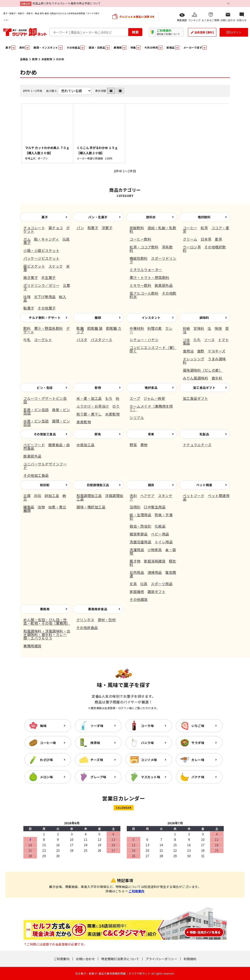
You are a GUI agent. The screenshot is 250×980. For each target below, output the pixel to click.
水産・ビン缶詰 (36, 421)
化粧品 (160, 526)
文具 (133, 584)
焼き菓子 (31, 277)
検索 (135, 32)
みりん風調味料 (196, 378)
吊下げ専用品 (45, 297)
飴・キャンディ (47, 239)
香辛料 (217, 378)
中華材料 (137, 328)
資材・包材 (107, 620)
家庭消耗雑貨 (155, 561)
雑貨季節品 (139, 534)
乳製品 (204, 434)
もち (109, 398)
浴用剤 (135, 507)
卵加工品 (52, 496)
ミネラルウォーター (146, 270)
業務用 (45, 609)
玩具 (144, 584)
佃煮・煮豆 (57, 507)
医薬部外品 (164, 285)
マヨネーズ (217, 351)
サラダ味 (198, 743)
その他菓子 (47, 308)
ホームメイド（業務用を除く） (151, 408)
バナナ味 (198, 777)
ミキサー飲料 (140, 285)
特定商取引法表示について (120, 959)
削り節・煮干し (89, 414)
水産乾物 (47, 59)
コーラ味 (147, 726)
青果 (151, 434)
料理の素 (155, 328)
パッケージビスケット (41, 258)
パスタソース (101, 340)
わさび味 (46, 760)
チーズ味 (97, 760)
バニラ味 (147, 743)
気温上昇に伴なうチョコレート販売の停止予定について (67, 3)
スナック (56, 266)
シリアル (137, 417)
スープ (135, 398)
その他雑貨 (139, 599)
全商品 (24, 59)
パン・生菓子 (98, 217)
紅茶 (204, 228)
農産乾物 (84, 422)
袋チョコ (56, 228)
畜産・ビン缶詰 (36, 410)
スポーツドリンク (153, 260)
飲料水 (151, 217)
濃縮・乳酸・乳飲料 (153, 229)
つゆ (187, 340)
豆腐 (27, 496)
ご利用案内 (136, 891)
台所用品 (137, 572)
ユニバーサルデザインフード (45, 466)
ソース (209, 340)
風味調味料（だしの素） (203, 370)
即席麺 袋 (95, 328)
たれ (197, 340)
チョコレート (34, 228)
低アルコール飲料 (144, 293)
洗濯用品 (137, 550)
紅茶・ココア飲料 (144, 247)
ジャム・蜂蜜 (154, 398)
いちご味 (198, 726)
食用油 (188, 351)
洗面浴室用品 (140, 542)
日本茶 (206, 239)
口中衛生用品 (155, 507)
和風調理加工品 (89, 496)
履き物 (135, 561)
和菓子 (93, 228)
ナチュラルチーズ (197, 445)
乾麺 (80, 328)
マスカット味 (150, 777)
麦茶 (218, 239)
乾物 (35, 59)
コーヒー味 (48, 743)
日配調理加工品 (98, 485)
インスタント (151, 318)
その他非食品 (87, 628)
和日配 (45, 485)
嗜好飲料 (204, 217)
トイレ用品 (164, 542)
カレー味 (198, 760)
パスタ (82, 340)
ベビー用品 (160, 534)
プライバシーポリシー (161, 959)
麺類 (98, 318)
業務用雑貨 (32, 646)
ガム (27, 239)
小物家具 (155, 550)
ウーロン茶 (192, 247)
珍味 (27, 297)
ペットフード (194, 496)
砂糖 (187, 328)
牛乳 (27, 340)
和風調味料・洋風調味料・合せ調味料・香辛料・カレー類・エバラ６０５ (47, 635)
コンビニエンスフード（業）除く (153, 349)
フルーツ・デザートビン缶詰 (45, 400)
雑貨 (151, 485)
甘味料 (199, 328)
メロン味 (46, 777)
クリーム (190, 239)
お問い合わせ (85, 959)
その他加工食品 (45, 434)
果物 (144, 445)
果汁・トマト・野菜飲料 (149, 277)
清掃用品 (155, 572)
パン (80, 228)
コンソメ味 (149, 760)
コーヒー (190, 228)
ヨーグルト (43, 340)
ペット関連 (204, 485)
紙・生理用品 (140, 515)
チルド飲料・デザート (45, 318)
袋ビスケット (34, 266)
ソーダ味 (97, 726)
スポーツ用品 (162, 584)
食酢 (201, 351)
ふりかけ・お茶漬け (93, 406)
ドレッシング (194, 359)
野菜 (133, 445)
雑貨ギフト (157, 592)
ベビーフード (34, 445)
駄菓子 (29, 308)
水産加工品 (86, 445)
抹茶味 (95, 743)
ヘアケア (148, 496)
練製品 (29, 507)
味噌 (218, 328)
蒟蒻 (38, 496)
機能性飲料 (139, 258)
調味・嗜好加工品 (91, 507)
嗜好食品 (151, 388)
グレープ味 (98, 777)
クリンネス (85, 620)
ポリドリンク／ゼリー (41, 285)
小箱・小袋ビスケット (41, 250)
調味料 (204, 318)
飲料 (27, 328)
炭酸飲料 (137, 228)
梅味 (43, 726)
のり (116, 406)
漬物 (41, 507)
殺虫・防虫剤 (140, 526)
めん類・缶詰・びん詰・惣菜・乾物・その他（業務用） (47, 621)
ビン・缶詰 (45, 388)
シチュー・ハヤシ (144, 340)
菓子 (45, 217)
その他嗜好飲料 (204, 249)
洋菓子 (107, 228)
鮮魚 (98, 434)
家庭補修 (137, 592)
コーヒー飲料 (140, 239)
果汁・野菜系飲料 (49, 328)
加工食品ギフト (204, 388)
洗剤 (133, 496)
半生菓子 (49, 277)
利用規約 (190, 959)
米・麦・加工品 (89, 398)
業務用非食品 (98, 609)
